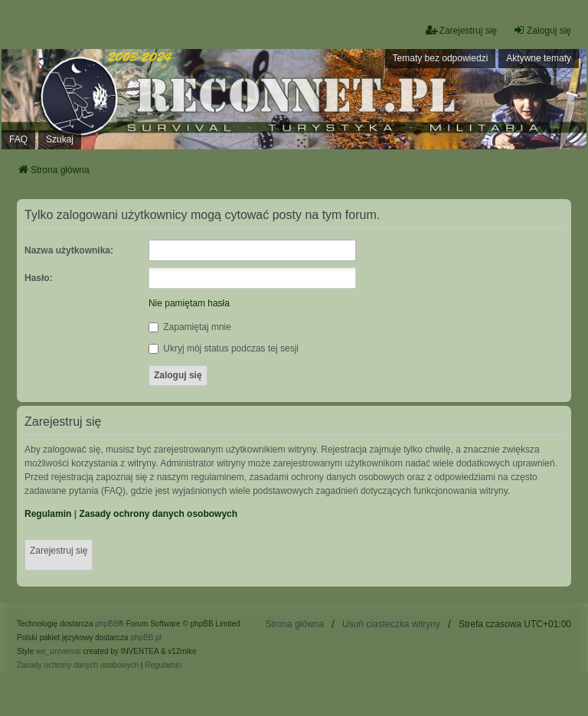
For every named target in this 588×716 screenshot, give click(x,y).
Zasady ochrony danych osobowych (158, 514)
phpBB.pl (146, 638)
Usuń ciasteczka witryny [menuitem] (391, 624)
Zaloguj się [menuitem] (542, 30)
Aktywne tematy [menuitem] (539, 58)
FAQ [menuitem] (18, 139)
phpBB (106, 624)
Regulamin (48, 514)
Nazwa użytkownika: (69, 250)
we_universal (58, 651)
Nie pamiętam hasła (189, 303)
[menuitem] (78, 665)
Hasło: (39, 278)
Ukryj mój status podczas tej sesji (224, 348)
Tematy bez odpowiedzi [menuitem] (441, 58)
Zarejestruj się (59, 551)
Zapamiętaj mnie (190, 327)
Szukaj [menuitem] (60, 139)
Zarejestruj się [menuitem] (461, 30)
